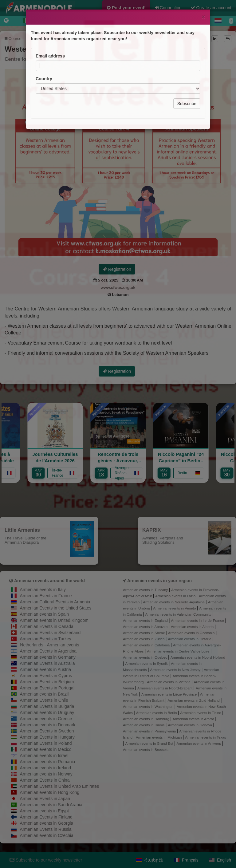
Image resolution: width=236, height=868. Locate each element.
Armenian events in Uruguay (47, 712)
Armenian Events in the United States (56, 608)
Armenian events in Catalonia (147, 645)
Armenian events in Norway (46, 774)
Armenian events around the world (49, 581)
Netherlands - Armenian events (49, 645)
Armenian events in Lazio (176, 596)
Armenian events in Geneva (190, 725)
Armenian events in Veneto (175, 608)
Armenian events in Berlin (157, 713)
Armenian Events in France (46, 596)
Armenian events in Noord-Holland (198, 657)
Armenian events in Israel (44, 756)
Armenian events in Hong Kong (50, 792)
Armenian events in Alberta (193, 627)
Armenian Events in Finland (46, 817)
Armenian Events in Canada (47, 626)
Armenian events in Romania (48, 762)
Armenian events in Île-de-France (198, 620)
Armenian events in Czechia (47, 835)
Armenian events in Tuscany (146, 590)
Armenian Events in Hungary (47, 737)
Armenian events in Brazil (44, 694)
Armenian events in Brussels (146, 750)
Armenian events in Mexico (46, 749)
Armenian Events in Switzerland (50, 633)
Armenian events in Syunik (147, 663)
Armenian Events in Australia (47, 663)
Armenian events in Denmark (48, 725)
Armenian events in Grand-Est (150, 743)
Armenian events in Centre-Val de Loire (179, 651)
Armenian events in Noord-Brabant (165, 688)
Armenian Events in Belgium (47, 682)
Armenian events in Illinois (144, 725)
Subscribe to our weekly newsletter (46, 860)
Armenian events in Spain (45, 614)
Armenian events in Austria (46, 669)
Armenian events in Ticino (201, 713)
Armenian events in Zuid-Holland (194, 700)
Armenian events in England (146, 620)
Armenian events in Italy (43, 590)
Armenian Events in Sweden (47, 731)
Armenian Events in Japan (45, 799)
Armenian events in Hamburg (147, 719)
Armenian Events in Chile (44, 700)
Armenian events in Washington (149, 706)
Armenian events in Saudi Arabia (51, 805)
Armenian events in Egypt (45, 811)
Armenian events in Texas (205, 737)
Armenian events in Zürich (144, 639)
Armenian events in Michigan (159, 737)
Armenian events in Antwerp (199, 743)
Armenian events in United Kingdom (54, 620)
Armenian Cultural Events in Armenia (55, 602)
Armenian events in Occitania (192, 633)
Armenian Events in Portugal (47, 688)
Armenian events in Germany (48, 657)
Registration (117, 269)
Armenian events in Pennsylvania (150, 731)
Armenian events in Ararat (194, 719)
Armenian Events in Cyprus (46, 676)
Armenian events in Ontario (190, 639)
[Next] (231, 21)
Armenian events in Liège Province (169, 694)
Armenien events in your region (159, 581)
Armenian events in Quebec (146, 657)
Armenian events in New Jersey (176, 670)
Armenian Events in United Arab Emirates (60, 786)
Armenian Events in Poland (46, 743)
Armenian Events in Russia (46, 829)
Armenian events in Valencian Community (179, 614)
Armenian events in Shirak (144, 633)
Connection (168, 8)
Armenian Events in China (45, 780)
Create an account (211, 8)
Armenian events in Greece (46, 719)
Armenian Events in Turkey (46, 639)
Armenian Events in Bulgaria (47, 706)
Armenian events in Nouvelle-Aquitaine (174, 602)
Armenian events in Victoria (169, 682)
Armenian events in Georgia (47, 823)
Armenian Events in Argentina (48, 651)
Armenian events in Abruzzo (146, 627)
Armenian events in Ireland (46, 768)
